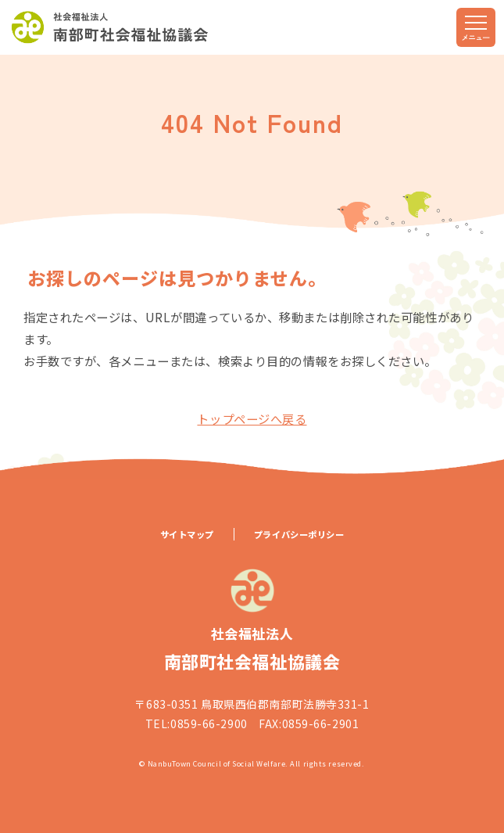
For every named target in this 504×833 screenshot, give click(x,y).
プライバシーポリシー (299, 534)
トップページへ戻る (252, 418)
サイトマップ (187, 534)
